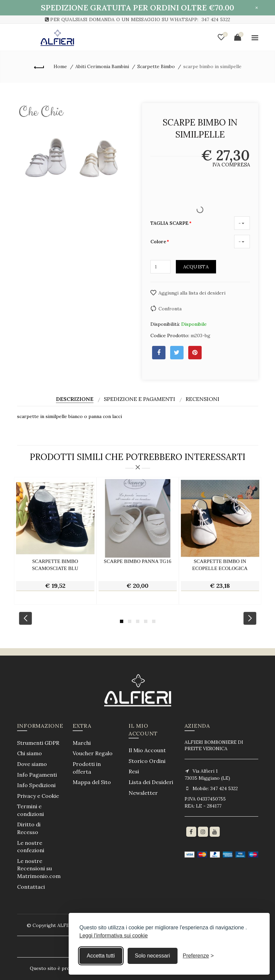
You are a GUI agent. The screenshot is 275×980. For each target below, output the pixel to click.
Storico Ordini (147, 761)
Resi (134, 771)
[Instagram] (203, 832)
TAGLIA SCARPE (169, 223)
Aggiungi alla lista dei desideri (192, 293)
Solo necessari (153, 956)
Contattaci (31, 887)
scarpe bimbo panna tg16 (137, 561)
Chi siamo (29, 753)
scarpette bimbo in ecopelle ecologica (220, 565)
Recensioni (202, 399)
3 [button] (138, 621)
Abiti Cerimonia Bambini (102, 66)
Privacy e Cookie (38, 796)
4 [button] (146, 621)
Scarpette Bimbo (156, 66)
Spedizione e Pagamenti (140, 399)
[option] (55, 541)
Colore (158, 242)
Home (60, 66)
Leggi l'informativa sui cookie (114, 936)
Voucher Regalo (93, 753)
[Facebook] (191, 832)
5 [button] (154, 621)
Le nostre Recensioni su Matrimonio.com (39, 868)
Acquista (196, 267)
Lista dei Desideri (151, 782)
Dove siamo (32, 764)
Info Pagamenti (37, 775)
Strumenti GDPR (38, 743)
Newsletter (143, 793)
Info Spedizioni (36, 785)
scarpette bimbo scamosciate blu (55, 565)
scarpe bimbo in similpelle (212, 66)
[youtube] (215, 832)
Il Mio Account (147, 750)
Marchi (82, 743)
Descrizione (75, 399)
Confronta (170, 309)
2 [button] (130, 621)
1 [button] (122, 621)
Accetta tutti (101, 956)
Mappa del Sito (92, 782)
